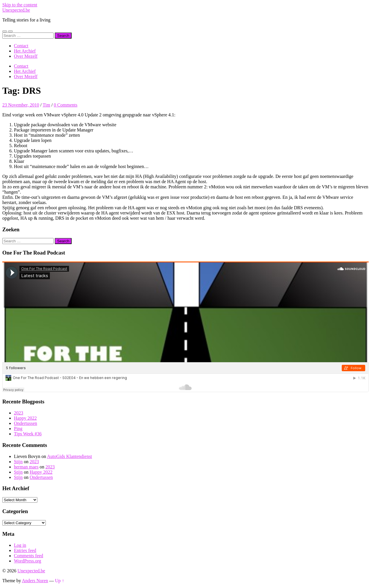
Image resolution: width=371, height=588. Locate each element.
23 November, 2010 (21, 105)
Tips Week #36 (28, 434)
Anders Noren (35, 581)
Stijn (18, 462)
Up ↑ (60, 581)
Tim (46, 105)
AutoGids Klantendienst (69, 456)
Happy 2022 (25, 418)
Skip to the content (20, 5)
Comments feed (29, 556)
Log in (20, 545)
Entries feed (25, 550)
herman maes (26, 467)
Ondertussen (26, 423)
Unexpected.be (16, 10)
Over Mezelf (26, 56)
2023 (19, 413)
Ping (18, 429)
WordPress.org (28, 561)
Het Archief (25, 51)
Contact (21, 46)
